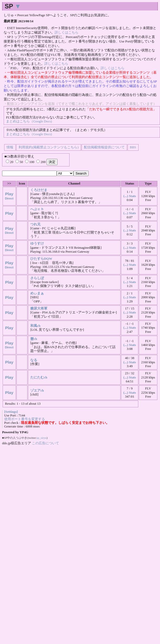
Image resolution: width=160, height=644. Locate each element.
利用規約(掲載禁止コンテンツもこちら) (49, 147)
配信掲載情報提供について (104, 147)
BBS (133, 147)
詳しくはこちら (67, 33)
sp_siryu (42, 438)
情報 (10, 147)
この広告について (45, 443)
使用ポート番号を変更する (25, 419)
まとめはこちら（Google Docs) (29, 121)
